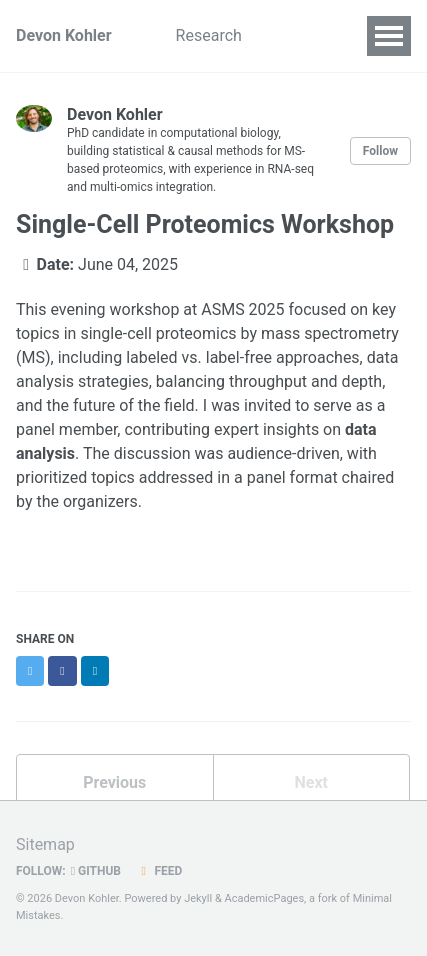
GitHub (96, 871)
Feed (159, 871)
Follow (380, 151)
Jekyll (198, 898)
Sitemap (45, 844)
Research (209, 35)
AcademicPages (264, 898)
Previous (114, 782)
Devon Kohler (64, 35)
